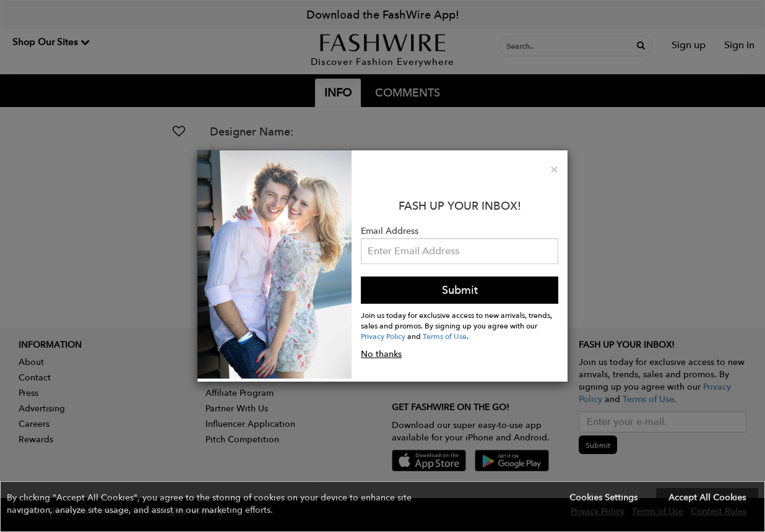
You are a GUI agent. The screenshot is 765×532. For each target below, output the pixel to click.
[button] (382, 507)
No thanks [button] (381, 354)
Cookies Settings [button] (603, 497)
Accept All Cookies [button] (707, 497)
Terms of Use (445, 336)
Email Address (390, 231)
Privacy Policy (383, 336)
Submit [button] (460, 290)
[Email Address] (460, 251)
